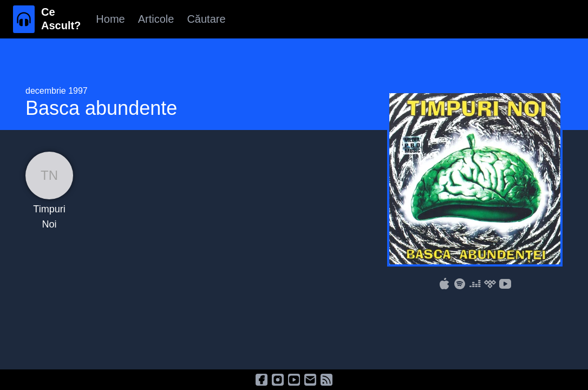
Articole (156, 19)
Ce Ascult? (61, 19)
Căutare (206, 19)
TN (49, 175)
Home (110, 19)
